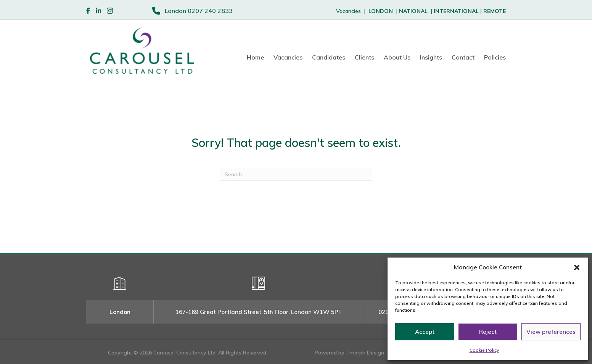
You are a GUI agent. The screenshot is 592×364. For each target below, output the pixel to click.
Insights (431, 57)
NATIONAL (413, 11)
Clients (364, 57)
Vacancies (288, 57)
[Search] (296, 174)
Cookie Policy (484, 350)
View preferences (551, 332)
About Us (397, 57)
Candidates (329, 57)
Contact (463, 57)
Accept (425, 332)
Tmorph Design (365, 353)
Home (255, 57)
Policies (495, 57)
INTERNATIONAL (458, 11)
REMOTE (495, 11)
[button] (577, 267)
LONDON (381, 11)
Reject (488, 332)
